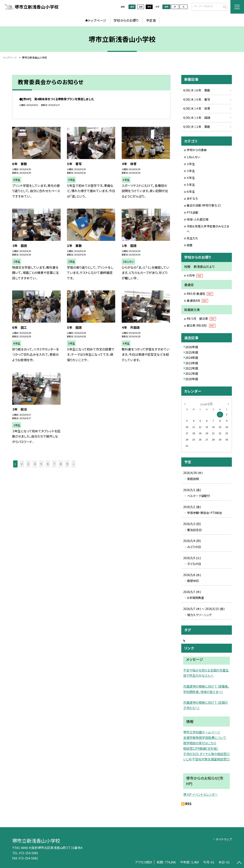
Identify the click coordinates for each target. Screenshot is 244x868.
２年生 (191, 164)
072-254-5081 (29, 853)
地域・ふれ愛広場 (198, 219)
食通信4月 (197, 300)
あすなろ (192, 198)
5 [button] (41, 464)
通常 (132, 7)
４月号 (195, 275)
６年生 (191, 191)
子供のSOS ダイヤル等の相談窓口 (206, 754)
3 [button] (28, 464)
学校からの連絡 (197, 150)
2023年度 (192, 363)
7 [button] (54, 464)
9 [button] (67, 464)
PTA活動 (192, 212)
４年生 (191, 178)
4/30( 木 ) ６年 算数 (197, 90)
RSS (188, 804)
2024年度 (192, 358)
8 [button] (61, 464)
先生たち (192, 238)
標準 (166, 7)
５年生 (191, 185)
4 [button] (35, 464)
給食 (190, 245)
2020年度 (192, 379)
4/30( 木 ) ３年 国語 (197, 118)
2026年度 (192, 347)
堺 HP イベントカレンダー (200, 794)
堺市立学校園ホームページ (202, 732)
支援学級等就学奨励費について (205, 737)
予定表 (151, 20)
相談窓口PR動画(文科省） (201, 748)
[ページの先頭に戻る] (239, 863)
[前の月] (185, 404)
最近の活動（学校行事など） (204, 205)
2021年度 (192, 373)
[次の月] (228, 404)
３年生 (191, 171)
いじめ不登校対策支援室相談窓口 (206, 759)
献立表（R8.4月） (201, 325)
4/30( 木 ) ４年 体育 (197, 108)
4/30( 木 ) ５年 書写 (197, 99)
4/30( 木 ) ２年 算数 (197, 127)
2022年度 (192, 368)
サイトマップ (224, 839)
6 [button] (48, 464)
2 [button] (22, 464)
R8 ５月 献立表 (201, 318)
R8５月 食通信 (200, 294)
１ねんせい (193, 157)
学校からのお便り (126, 20)
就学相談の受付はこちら (200, 743)
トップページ (97, 20)
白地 (141, 7)
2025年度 (192, 352)
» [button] (74, 464)
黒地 (149, 7)
